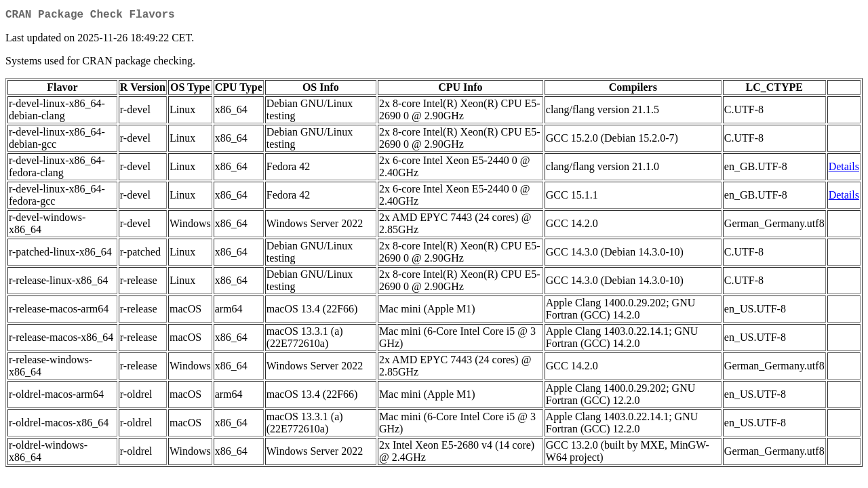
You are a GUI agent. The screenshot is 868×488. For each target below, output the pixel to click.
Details (844, 169)
